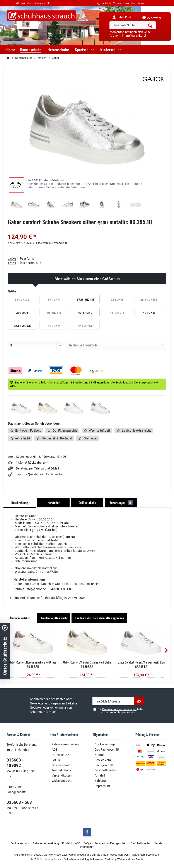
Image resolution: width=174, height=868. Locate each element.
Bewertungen (121, 502)
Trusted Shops (61, 770)
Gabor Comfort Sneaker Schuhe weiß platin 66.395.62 (87, 664)
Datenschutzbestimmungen (119, 709)
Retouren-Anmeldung (66, 744)
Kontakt (100, 755)
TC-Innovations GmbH (130, 860)
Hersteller (54, 502)
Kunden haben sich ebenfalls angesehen (99, 618)
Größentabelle (87, 502)
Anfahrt (100, 775)
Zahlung (100, 781)
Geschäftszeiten (106, 770)
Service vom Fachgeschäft (104, 763)
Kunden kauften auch (54, 618)
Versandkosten (62, 775)
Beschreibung (20, 502)
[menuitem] (155, 18)
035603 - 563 (19, 802)
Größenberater (62, 765)
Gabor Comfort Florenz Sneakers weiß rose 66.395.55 (33, 664)
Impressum (102, 786)
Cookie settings (105, 744)
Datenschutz (60, 755)
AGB (55, 750)
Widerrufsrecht (62, 781)
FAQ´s (56, 760)
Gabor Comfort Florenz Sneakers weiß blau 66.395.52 (141, 664)
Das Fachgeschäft (107, 750)
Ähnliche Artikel (20, 618)
